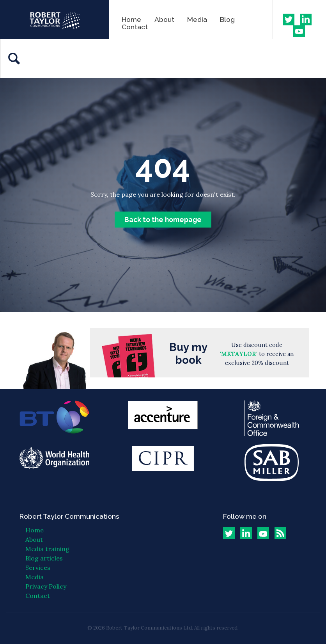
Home (131, 19)
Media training (47, 549)
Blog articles (44, 558)
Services (38, 568)
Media (197, 19)
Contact (135, 27)
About (164, 19)
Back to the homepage (163, 220)
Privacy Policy (46, 586)
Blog (227, 19)
